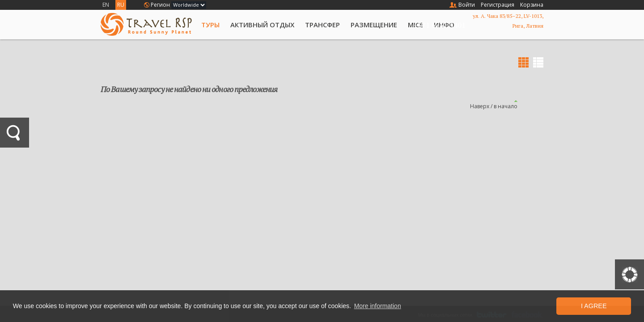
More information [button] (378, 306)
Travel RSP (146, 24)
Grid (523, 62)
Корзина (532, 5)
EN (106, 5)
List (538, 62)
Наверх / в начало (494, 106)
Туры (210, 25)
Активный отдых (262, 25)
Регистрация (498, 5)
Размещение (374, 25)
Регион (160, 5)
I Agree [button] (594, 306)
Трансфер (322, 25)
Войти (467, 5)
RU (121, 5)
